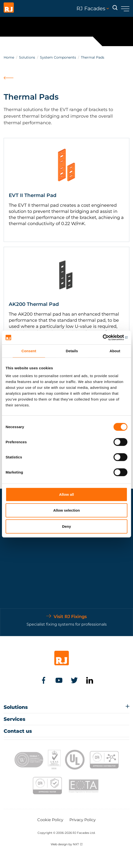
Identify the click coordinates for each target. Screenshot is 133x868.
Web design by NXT (65, 844)
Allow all (67, 494)
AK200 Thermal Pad (34, 304)
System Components (58, 57)
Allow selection (66, 510)
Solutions (27, 57)
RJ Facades (93, 9)
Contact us (18, 731)
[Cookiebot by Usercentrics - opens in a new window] (106, 338)
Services (14, 719)
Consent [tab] (29, 351)
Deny (67, 526)
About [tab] (115, 351)
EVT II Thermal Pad (33, 195)
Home (9, 57)
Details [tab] (72, 351)
